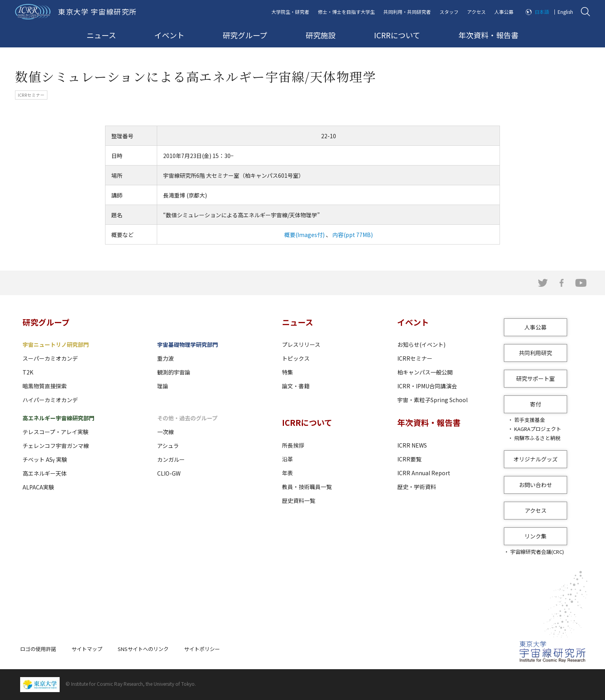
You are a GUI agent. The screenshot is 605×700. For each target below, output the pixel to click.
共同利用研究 (535, 353)
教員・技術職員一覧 (307, 487)
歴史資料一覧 (299, 501)
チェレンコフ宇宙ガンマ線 (56, 446)
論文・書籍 (296, 386)
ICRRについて (397, 35)
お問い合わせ (535, 485)
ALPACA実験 (38, 487)
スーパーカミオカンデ (50, 358)
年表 (287, 473)
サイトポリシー (202, 649)
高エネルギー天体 (45, 473)
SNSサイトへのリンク (143, 649)
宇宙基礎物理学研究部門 (188, 344)
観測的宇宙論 (174, 372)
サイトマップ (87, 649)
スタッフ (449, 12)
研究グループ (245, 35)
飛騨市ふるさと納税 (537, 438)
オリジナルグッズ (535, 459)
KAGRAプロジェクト (538, 429)
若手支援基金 (530, 420)
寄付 (535, 404)
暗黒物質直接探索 (45, 386)
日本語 (542, 12)
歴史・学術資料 (417, 487)
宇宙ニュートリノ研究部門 (56, 344)
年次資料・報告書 (489, 35)
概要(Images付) (304, 235)
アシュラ (168, 446)
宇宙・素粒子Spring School (432, 400)
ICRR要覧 (409, 459)
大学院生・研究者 (290, 12)
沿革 (287, 459)
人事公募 (504, 12)
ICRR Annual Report (424, 473)
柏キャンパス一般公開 (425, 372)
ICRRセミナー (415, 358)
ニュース (101, 35)
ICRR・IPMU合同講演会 (427, 386)
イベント (169, 35)
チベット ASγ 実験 (45, 459)
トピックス (296, 358)
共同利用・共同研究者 (407, 12)
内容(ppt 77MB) (352, 235)
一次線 (165, 432)
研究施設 (321, 35)
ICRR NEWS (412, 445)
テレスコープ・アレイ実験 (55, 432)
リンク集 (535, 536)
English (565, 12)
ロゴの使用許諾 (38, 649)
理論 (163, 386)
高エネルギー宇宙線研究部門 (58, 418)
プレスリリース (301, 344)
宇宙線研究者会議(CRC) (537, 552)
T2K (28, 372)
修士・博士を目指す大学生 (346, 12)
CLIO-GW (169, 473)
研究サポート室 (535, 378)
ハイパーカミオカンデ (50, 400)
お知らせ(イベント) (421, 344)
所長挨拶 (293, 445)
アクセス (476, 12)
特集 (287, 372)
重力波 (165, 358)
